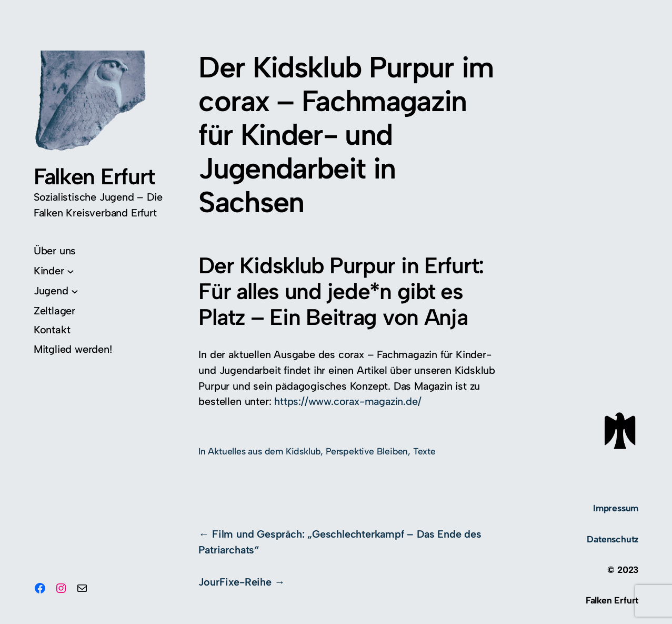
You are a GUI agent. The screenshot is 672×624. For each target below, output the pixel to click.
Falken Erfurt (94, 176)
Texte (424, 451)
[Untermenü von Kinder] (54, 271)
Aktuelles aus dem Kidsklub (264, 451)
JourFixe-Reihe (235, 582)
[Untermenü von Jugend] (56, 291)
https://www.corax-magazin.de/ (348, 401)
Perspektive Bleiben (367, 451)
